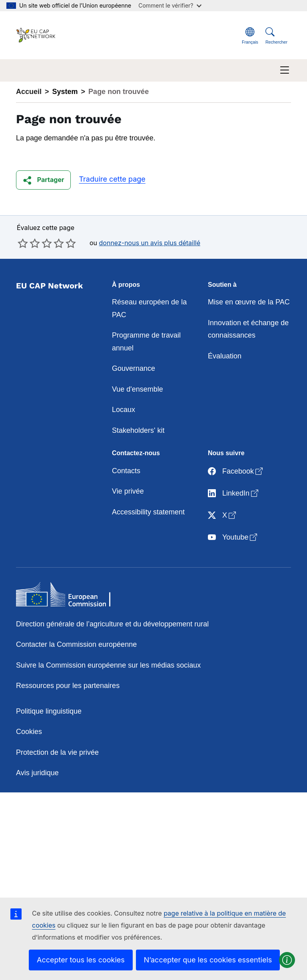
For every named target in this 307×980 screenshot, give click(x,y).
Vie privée (128, 491)
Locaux (124, 410)
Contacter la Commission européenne (76, 644)
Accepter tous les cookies (81, 960)
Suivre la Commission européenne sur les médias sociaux (108, 665)
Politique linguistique (49, 711)
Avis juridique (37, 773)
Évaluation (225, 356)
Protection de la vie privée (57, 752)
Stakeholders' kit (138, 430)
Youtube (233, 538)
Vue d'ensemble (138, 389)
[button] (43, 180)
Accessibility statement (148, 512)
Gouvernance (134, 368)
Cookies (29, 732)
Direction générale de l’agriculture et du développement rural (112, 624)
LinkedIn (234, 494)
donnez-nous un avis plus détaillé (150, 243)
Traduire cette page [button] (112, 179)
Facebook (236, 472)
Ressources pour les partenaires (68, 686)
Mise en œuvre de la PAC (249, 302)
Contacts (126, 471)
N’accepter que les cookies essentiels (208, 960)
